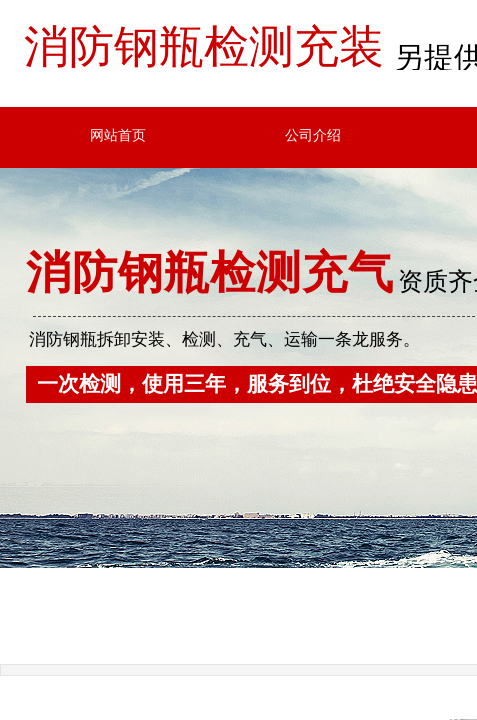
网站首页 (118, 135)
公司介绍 (313, 135)
